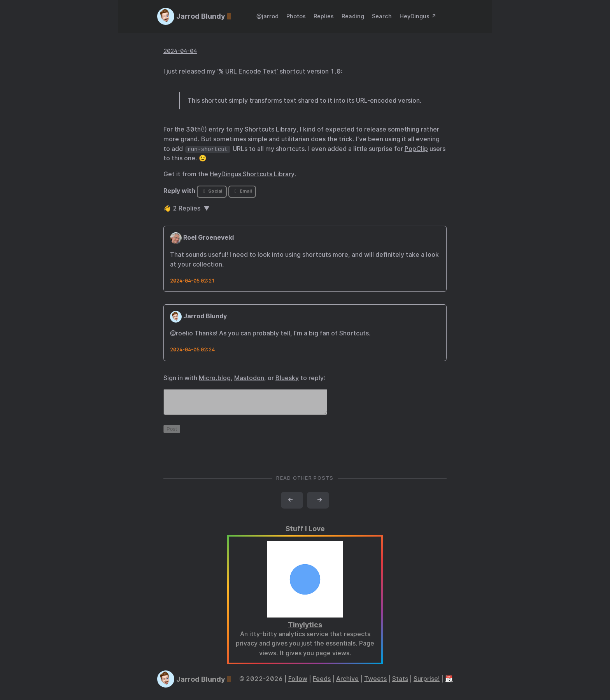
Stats (400, 683)
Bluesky (287, 378)
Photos (296, 16)
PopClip (416, 149)
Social (212, 191)
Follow (298, 683)
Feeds (322, 683)
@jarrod (267, 16)
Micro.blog (215, 378)
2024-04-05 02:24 (192, 350)
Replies (324, 16)
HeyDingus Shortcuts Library (252, 174)
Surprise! (427, 683)
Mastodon (249, 378)
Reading (353, 16)
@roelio (181, 333)
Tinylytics (305, 629)
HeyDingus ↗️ (418, 16)
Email (242, 191)
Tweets (375, 683)
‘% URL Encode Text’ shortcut (261, 71)
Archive (347, 683)
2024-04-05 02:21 (192, 281)
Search (382, 16)
